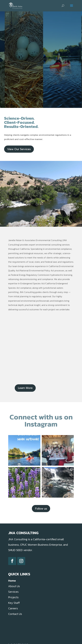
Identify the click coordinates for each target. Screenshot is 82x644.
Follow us (41, 509)
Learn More (25, 388)
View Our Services (19, 149)
